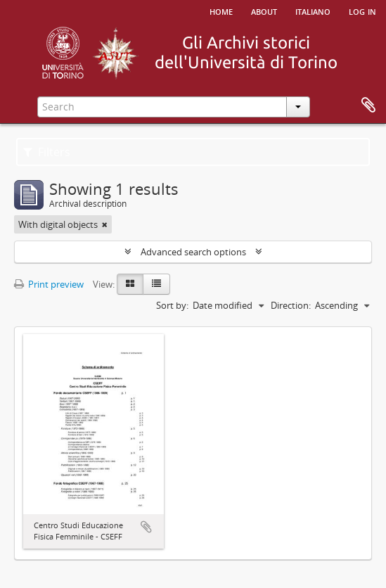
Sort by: (172, 305)
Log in (362, 11)
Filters (47, 152)
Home (221, 11)
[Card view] (130, 284)
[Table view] (156, 284)
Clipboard (368, 106)
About (264, 11)
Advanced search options (193, 252)
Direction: (291, 305)
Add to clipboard (146, 527)
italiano (313, 11)
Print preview (49, 284)
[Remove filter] (105, 224)
